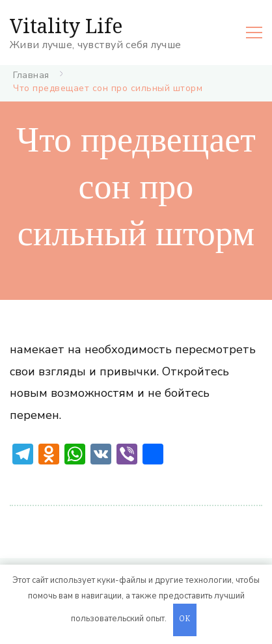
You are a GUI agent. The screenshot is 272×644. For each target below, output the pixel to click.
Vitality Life (66, 26)
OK (185, 620)
